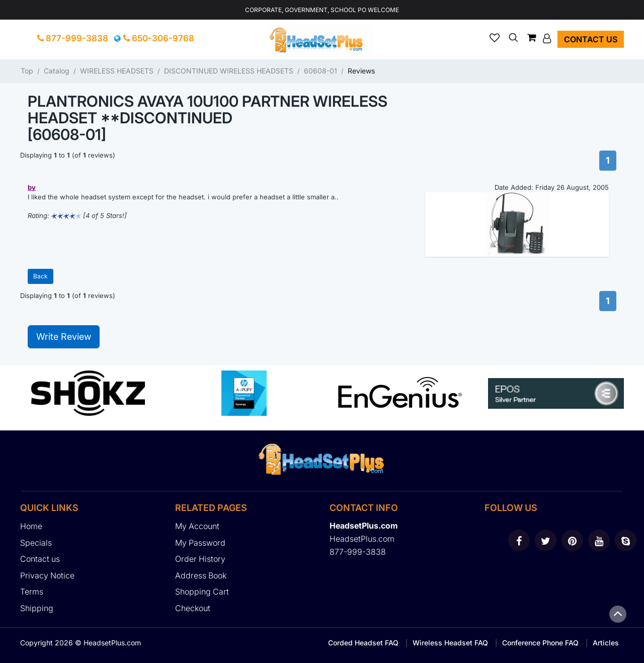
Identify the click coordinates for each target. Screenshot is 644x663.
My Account (197, 526)
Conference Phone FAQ (540, 643)
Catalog (57, 71)
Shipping (37, 608)
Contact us (591, 39)
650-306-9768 (159, 38)
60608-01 (320, 71)
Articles (606, 643)
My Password (200, 543)
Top (27, 71)
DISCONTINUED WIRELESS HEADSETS (229, 71)
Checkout (193, 608)
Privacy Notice (47, 575)
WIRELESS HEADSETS (117, 71)
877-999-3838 (73, 38)
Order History (200, 559)
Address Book (201, 575)
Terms (32, 592)
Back (41, 276)
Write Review (64, 337)
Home (31, 526)
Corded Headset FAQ (363, 643)
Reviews (361, 71)
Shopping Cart (202, 592)
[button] (548, 38)
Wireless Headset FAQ (450, 643)
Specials (36, 543)
